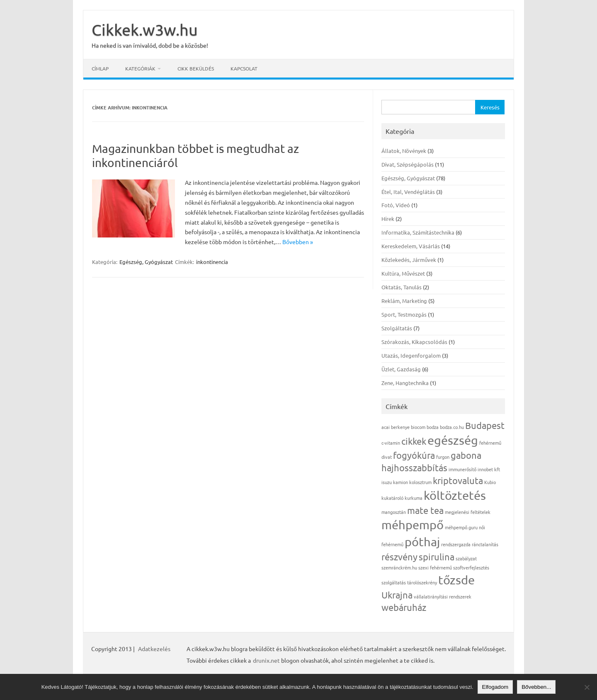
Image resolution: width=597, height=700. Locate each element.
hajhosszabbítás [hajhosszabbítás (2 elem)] (414, 467)
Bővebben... (536, 687)
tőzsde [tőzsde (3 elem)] (456, 580)
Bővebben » (298, 242)
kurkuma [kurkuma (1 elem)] (414, 498)
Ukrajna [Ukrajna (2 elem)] (397, 595)
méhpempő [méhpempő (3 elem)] (413, 525)
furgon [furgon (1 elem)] (443, 457)
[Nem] (587, 687)
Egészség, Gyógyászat (146, 262)
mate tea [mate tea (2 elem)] (425, 510)
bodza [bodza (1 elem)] (433, 427)
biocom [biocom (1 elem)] (418, 427)
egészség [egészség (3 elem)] (453, 440)
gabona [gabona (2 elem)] (466, 455)
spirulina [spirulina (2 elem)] (437, 557)
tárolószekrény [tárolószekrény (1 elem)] (422, 582)
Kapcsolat (244, 68)
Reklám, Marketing (404, 301)
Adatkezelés (154, 649)
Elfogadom (495, 687)
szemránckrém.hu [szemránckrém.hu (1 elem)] (399, 567)
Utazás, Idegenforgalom (411, 355)
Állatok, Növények (404, 151)
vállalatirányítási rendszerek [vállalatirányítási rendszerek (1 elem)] (443, 596)
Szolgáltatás (397, 328)
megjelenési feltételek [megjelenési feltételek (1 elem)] (468, 512)
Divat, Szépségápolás (408, 164)
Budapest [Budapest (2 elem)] (485, 425)
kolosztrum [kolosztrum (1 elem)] (420, 482)
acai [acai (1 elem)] (386, 427)
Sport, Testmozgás (404, 314)
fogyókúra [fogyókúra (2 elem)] (414, 455)
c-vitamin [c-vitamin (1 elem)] (391, 443)
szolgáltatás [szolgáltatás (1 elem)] (394, 582)
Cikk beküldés (196, 68)
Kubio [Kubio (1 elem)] (490, 482)
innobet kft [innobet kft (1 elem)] (489, 469)
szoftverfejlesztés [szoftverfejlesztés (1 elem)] (471, 567)
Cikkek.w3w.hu (145, 29)
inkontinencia (212, 262)
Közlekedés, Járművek (409, 260)
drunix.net (266, 660)
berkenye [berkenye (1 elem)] (400, 427)
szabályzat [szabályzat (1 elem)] (466, 558)
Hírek (388, 219)
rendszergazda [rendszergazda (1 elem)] (456, 544)
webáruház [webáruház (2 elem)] (404, 607)
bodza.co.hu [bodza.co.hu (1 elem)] (452, 427)
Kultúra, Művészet (403, 273)
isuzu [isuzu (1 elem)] (387, 482)
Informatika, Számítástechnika (418, 232)
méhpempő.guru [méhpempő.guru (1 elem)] (461, 527)
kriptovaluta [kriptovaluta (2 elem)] (458, 480)
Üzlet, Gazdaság (401, 369)
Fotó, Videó (396, 205)
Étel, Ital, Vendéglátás (408, 192)
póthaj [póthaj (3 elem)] (422, 542)
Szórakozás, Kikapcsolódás (414, 342)
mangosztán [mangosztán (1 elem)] (394, 512)
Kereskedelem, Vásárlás (411, 246)
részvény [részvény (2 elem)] (399, 557)
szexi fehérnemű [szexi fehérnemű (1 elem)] (435, 567)
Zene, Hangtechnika (405, 383)
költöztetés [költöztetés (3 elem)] (455, 495)
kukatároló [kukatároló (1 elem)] (392, 498)
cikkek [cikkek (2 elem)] (414, 441)
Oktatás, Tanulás (402, 287)
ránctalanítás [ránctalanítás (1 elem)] (485, 544)
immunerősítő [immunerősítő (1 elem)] (462, 469)
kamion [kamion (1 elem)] (400, 482)
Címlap (100, 68)
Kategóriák (140, 68)
